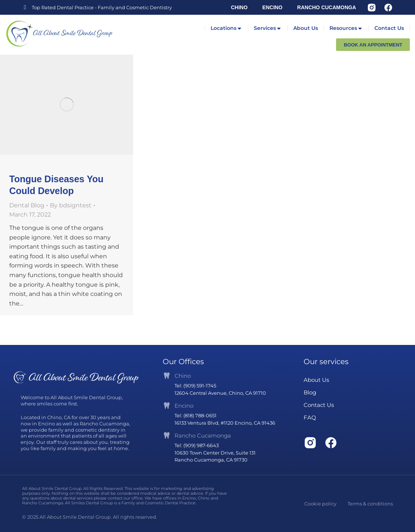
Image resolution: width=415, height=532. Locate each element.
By (71, 205)
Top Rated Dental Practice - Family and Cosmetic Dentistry (102, 7)
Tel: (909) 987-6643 (197, 445)
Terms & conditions (370, 504)
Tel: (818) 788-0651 (196, 415)
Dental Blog (27, 205)
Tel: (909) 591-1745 (195, 386)
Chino (183, 376)
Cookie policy (320, 504)
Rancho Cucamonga (203, 436)
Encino (184, 406)
